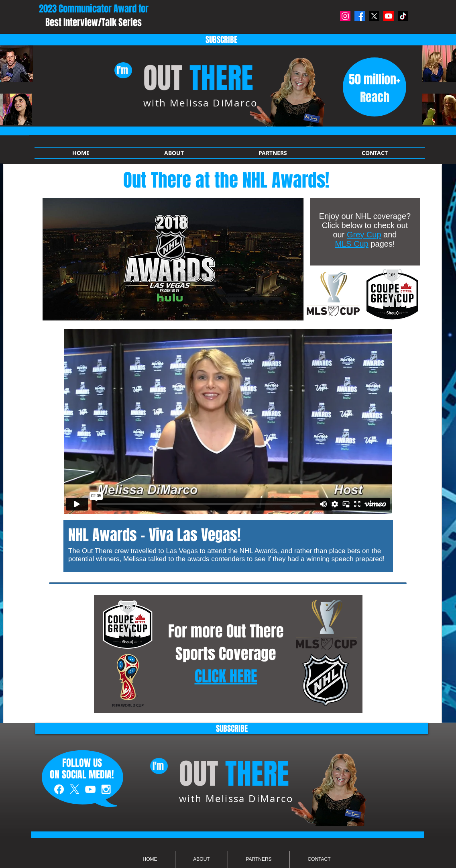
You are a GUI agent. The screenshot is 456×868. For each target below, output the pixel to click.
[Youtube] (389, 16)
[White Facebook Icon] (59, 789)
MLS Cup (352, 244)
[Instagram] (345, 16)
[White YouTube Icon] (90, 789)
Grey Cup (364, 235)
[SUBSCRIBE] (232, 729)
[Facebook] (360, 16)
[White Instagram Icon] (106, 789)
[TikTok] (403, 16)
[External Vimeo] (228, 421)
